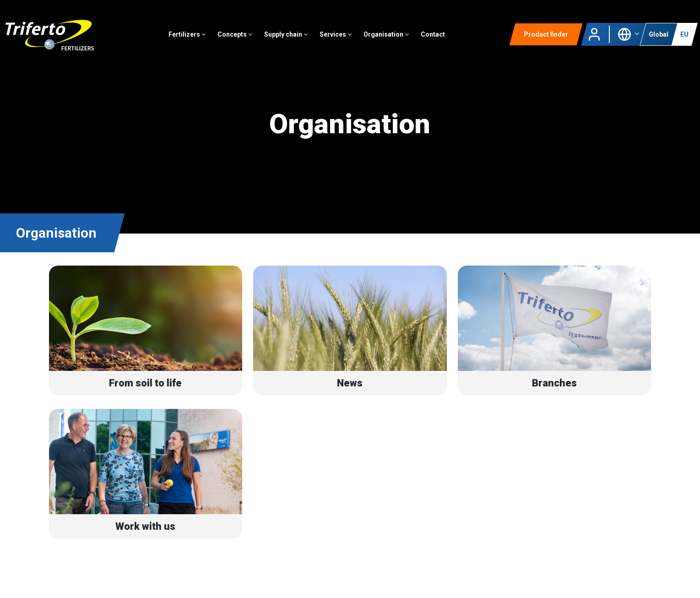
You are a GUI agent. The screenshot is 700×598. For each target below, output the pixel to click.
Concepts (235, 34)
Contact (433, 34)
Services (336, 34)
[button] (628, 34)
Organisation (386, 34)
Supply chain (286, 34)
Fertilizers (187, 34)
